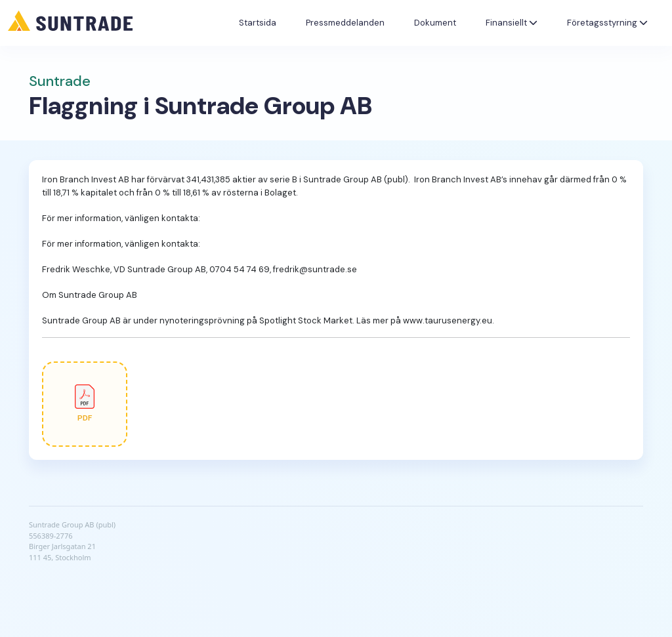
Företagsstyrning (607, 23)
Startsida (258, 23)
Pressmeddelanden (345, 23)
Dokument (435, 23)
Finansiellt (512, 23)
